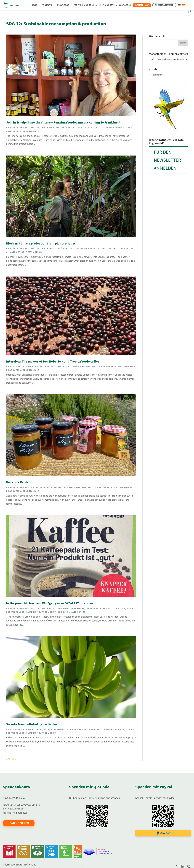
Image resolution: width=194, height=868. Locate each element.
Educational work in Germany (66, 609)
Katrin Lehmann (19, 128)
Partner (78, 5)
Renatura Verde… (19, 482)
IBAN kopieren (19, 823)
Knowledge (63, 5)
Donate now (142, 5)
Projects (47, 5)
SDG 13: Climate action (72, 612)
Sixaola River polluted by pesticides (32, 724)
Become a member (164, 5)
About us (89, 5)
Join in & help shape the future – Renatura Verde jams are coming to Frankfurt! (63, 123)
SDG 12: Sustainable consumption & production (93, 249)
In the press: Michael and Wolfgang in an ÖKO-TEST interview (50, 603)
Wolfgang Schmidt (21, 367)
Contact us (125, 5)
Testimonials (31, 131)
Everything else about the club (67, 128)
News (34, 5)
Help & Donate (107, 5)
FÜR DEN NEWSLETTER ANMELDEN (167, 160)
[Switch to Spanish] (183, 7)
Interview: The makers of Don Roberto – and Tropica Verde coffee (53, 362)
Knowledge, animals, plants (106, 730)
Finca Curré (54, 249)
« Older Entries (13, 759)
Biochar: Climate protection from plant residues (41, 244)
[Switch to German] (179, 7)
